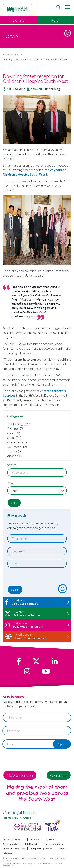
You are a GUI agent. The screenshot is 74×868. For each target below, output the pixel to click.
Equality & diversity (14, 849)
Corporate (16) (17, 442)
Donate (19, 20)
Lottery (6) (14, 451)
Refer (56, 20)
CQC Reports (31, 844)
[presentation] (29, 577)
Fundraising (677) (19, 424)
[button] (37, 120)
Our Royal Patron (19, 812)
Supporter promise (42, 849)
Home (6, 54)
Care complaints (54, 844)
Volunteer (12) (17, 447)
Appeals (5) (15, 456)
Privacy (35, 839)
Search (12, 465)
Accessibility (10, 844)
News (16, 54)
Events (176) (16, 429)
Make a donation (20, 775)
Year (10, 483)
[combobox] (37, 490)
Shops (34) (14, 438)
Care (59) (14, 433)
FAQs (61, 849)
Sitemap (7, 853)
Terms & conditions (14, 839)
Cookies (50, 839)
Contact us (59, 775)
